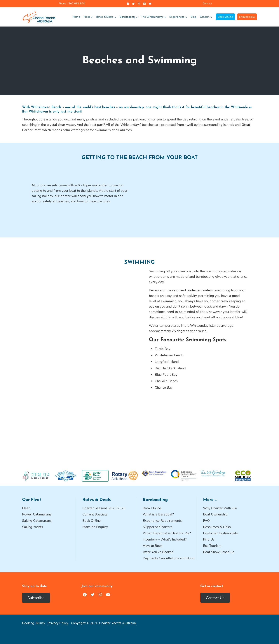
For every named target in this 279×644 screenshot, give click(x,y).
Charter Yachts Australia (117, 623)
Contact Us (215, 598)
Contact (207, 3)
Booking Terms (33, 623)
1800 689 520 (76, 3)
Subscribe (36, 598)
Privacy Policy (58, 623)
